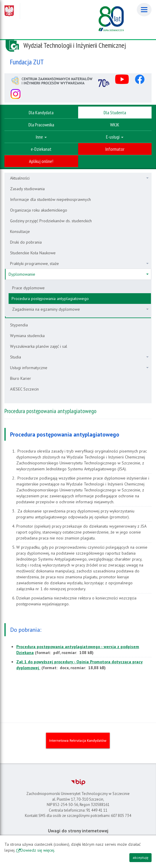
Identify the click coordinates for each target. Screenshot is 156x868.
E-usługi (115, 137)
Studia (79, 357)
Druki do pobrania (26, 242)
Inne (41, 137)
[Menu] (144, 10)
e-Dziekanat (41, 149)
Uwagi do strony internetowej (78, 831)
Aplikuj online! (41, 161)
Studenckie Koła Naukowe (33, 253)
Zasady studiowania (27, 189)
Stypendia (19, 325)
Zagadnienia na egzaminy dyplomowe (80, 309)
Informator (115, 149)
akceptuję (140, 857)
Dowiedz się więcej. (38, 850)
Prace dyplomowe (28, 288)
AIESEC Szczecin (24, 389)
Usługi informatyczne (79, 368)
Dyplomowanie (79, 274)
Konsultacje (20, 231)
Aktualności (79, 178)
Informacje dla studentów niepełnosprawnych (50, 199)
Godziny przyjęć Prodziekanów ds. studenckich (51, 221)
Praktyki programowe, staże (79, 264)
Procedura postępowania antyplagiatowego (50, 299)
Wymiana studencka (27, 336)
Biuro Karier (21, 378)
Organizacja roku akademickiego (39, 210)
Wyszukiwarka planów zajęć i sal (39, 346)
